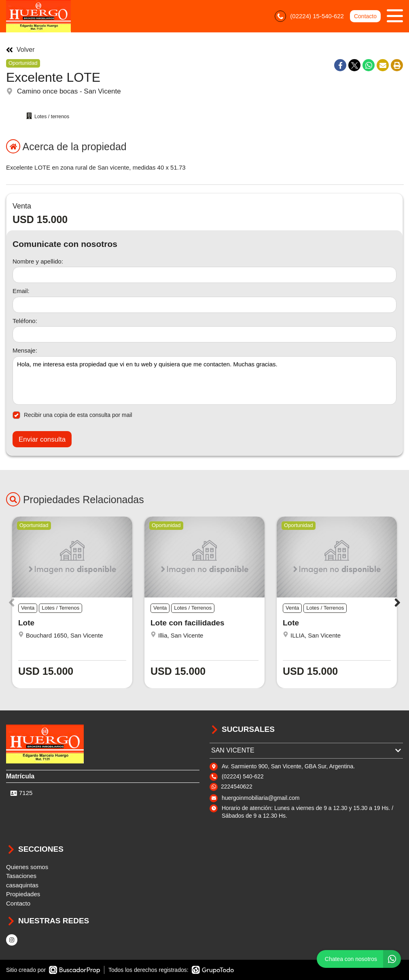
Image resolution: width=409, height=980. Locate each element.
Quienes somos (27, 867)
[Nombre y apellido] (204, 275)
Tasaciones (21, 876)
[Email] (204, 305)
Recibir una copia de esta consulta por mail (72, 415)
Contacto (365, 16)
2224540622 (237, 787)
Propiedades (23, 894)
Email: (21, 291)
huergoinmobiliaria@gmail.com (261, 798)
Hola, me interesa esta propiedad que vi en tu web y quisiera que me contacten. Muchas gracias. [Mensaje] (204, 381)
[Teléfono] (204, 334)
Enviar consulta (42, 439)
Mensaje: (25, 350)
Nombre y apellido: (38, 261)
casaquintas (22, 885)
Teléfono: (25, 321)
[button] (397, 602)
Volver (20, 50)
